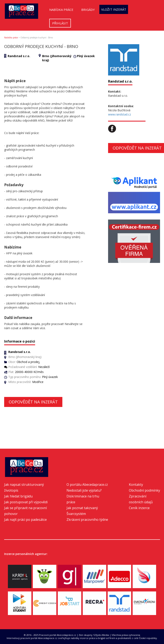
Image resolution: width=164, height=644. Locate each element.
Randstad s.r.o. (19, 56)
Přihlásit (60, 23)
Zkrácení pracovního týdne (87, 520)
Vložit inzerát (114, 9)
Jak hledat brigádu (18, 496)
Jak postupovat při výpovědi (26, 502)
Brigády (88, 10)
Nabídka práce (61, 10)
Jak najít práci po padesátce (25, 520)
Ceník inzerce (139, 508)
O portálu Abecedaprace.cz (87, 485)
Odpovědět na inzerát (33, 402)
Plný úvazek (86, 56)
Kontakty (136, 485)
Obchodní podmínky (144, 490)
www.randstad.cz (120, 114)
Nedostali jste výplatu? (84, 490)
